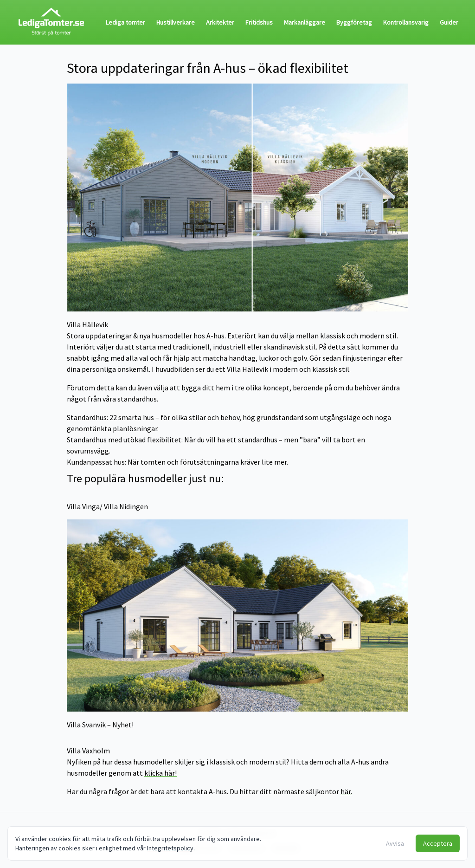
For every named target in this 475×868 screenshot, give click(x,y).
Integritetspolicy (170, 848)
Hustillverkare (176, 22)
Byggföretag (354, 22)
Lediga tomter (125, 22)
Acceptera (438, 843)
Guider (449, 22)
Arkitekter (220, 22)
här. (346, 791)
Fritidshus (259, 22)
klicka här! (160, 773)
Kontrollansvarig (406, 22)
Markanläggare (305, 22)
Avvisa (395, 843)
